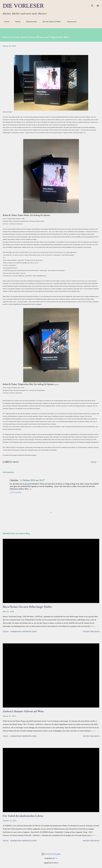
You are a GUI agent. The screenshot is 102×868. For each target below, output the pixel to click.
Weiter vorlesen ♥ (91, 632)
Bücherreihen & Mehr (50, 21)
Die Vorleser (23, 6)
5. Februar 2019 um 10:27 (32, 480)
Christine (14, 480)
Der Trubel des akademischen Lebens (23, 816)
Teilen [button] (94, 462)
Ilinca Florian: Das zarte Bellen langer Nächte (27, 607)
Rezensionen (30, 21)
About (16, 21)
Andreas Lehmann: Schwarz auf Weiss (23, 711)
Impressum (70, 21)
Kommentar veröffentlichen (24, 632)
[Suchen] (92, 4)
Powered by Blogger (51, 854)
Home (5, 21)
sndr (56, 858)
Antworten (16, 492)
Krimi (16, 462)
